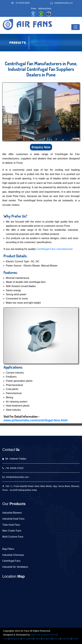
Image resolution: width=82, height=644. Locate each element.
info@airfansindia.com (64, 3)
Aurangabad (27, 639)
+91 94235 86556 (23, 3)
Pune (34, 8)
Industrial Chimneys (13, 555)
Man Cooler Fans (12, 531)
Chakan (37, 639)
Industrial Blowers (12, 513)
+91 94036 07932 (14, 468)
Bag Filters (8, 549)
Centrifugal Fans (11, 561)
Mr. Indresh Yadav (16, 459)
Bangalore (47, 639)
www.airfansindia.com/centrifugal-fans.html (36, 420)
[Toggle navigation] (76, 27)
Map (21, 576)
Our (5, 504)
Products (17, 504)
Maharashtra (45, 8)
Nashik (75, 639)
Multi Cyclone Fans (13, 537)
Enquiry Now (41, 147)
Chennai (56, 639)
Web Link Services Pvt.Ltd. (44, 635)
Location (9, 576)
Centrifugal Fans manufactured (54, 249)
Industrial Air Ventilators (15, 567)
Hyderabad (66, 639)
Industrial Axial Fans (13, 519)
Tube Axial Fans (11, 525)
